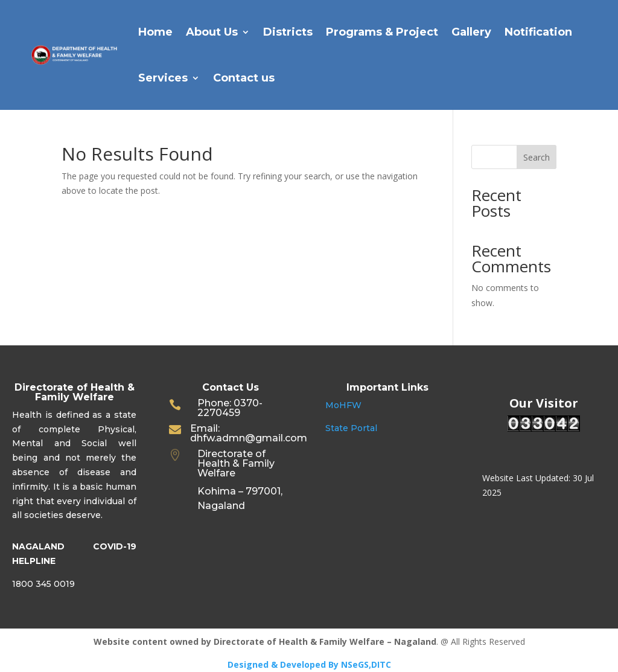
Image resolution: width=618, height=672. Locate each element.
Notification (538, 32)
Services (163, 78)
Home (155, 32)
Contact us (244, 78)
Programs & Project (382, 32)
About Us (212, 32)
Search (537, 157)
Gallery (471, 32)
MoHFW (343, 405)
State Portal (351, 428)
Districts (288, 32)
